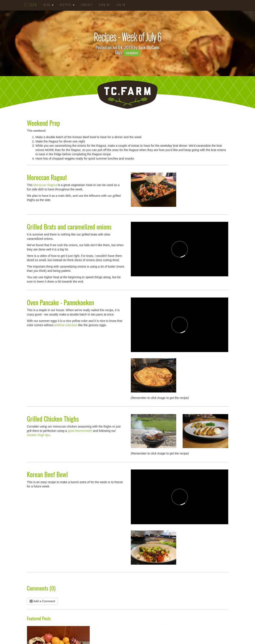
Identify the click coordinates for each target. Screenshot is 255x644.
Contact (87, 5)
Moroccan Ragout (45, 185)
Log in (121, 5)
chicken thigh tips (38, 435)
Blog (49, 5)
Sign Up (105, 5)
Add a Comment (42, 601)
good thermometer (80, 431)
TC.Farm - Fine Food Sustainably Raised (128, 95)
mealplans (132, 53)
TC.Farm (31, 5)
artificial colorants (66, 325)
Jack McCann (149, 47)
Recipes (67, 5)
